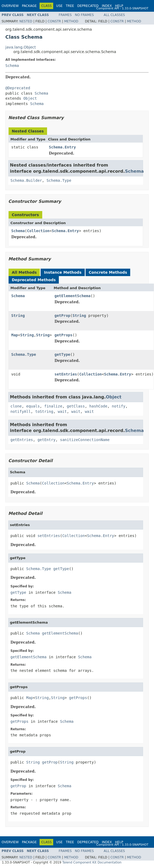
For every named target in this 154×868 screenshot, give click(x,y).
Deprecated (88, 6)
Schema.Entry (62, 147)
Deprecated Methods (34, 280)
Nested (26, 21)
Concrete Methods (108, 272)
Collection (38, 231)
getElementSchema (73, 296)
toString (44, 411)
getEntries (22, 440)
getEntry (46, 440)
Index (107, 6)
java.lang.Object (21, 47)
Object (30, 98)
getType (62, 354)
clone (16, 406)
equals (33, 406)
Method (71, 21)
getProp (62, 316)
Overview (10, 6)
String (18, 316)
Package (29, 6)
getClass (76, 406)
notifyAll (21, 411)
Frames (65, 15)
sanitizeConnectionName (85, 440)
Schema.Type (59, 180)
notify (119, 406)
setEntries (66, 374)
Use (59, 6)
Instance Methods (63, 272)
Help (119, 6)
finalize (53, 406)
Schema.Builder (26, 180)
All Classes (114, 15)
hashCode (98, 406)
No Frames (84, 15)
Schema (12, 66)
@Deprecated (18, 88)
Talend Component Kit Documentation (92, 862)
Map (15, 335)
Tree (70, 6)
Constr (54, 21)
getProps (63, 335)
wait (62, 411)
